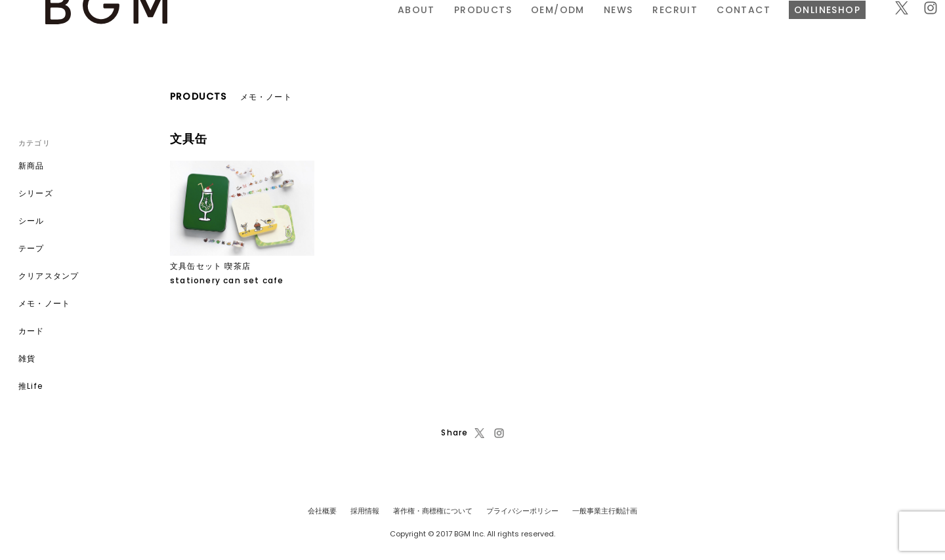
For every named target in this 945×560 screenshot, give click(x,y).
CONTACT (598, 28)
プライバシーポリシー (522, 511)
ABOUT (271, 28)
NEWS (473, 28)
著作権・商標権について (433, 511)
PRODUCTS (338, 28)
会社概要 (322, 511)
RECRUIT (530, 28)
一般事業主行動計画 (605, 511)
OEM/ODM (413, 28)
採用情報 (365, 511)
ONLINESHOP (683, 28)
